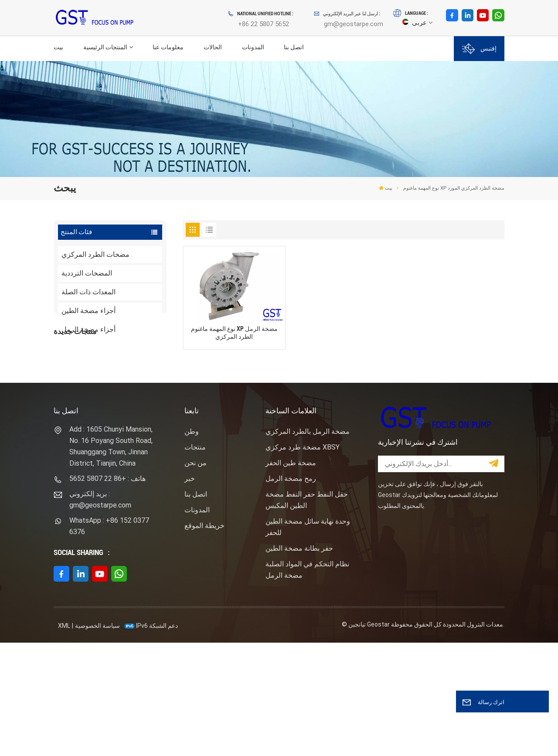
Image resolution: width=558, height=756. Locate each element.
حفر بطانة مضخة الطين (299, 662)
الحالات (213, 47)
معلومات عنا (168, 47)
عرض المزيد (115, 403)
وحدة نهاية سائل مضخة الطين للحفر (308, 640)
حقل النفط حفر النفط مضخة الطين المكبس (307, 613)
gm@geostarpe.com (354, 24)
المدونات (253, 47)
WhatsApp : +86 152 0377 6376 (109, 639)
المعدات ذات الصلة (88, 292)
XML (64, 739)
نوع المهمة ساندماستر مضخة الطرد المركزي (126, 436)
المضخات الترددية (87, 273)
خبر (190, 592)
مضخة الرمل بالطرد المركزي (308, 545)
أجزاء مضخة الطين (88, 311)
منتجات (195, 560)
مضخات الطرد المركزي (95, 254)
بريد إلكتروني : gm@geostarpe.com (100, 613)
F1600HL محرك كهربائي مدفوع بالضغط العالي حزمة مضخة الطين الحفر (127, 388)
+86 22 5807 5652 (264, 24)
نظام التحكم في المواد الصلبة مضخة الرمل (307, 683)
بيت (58, 47)
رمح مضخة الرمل (291, 592)
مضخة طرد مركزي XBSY (303, 560)
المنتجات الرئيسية (105, 47)
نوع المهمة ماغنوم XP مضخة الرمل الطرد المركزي (234, 333)
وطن (192, 545)
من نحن (196, 576)
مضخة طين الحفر (291, 576)
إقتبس (479, 49)
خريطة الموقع (204, 639)
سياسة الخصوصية (97, 739)
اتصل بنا (294, 47)
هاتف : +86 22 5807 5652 (107, 592)
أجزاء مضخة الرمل (88, 329)
